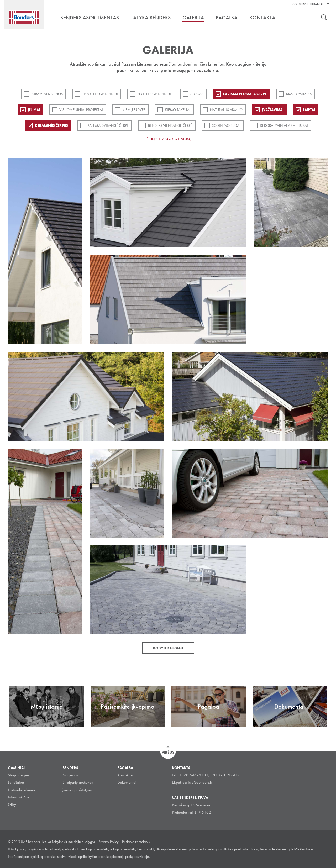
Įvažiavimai (273, 110)
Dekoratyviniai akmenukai (284, 125)
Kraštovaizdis (299, 94)
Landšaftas (16, 782)
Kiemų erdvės (134, 110)
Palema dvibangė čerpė (108, 125)
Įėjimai (34, 110)
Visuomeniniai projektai (81, 110)
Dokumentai (127, 782)
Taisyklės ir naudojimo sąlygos (73, 842)
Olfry (12, 804)
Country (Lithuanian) (309, 4)
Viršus (168, 752)
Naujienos (70, 775)
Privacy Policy (109, 842)
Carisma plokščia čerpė (245, 94)
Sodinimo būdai (226, 125)
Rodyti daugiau (168, 648)
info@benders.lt (200, 782)
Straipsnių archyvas (78, 782)
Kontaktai (125, 775)
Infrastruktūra (18, 797)
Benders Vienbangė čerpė (170, 125)
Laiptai (309, 110)
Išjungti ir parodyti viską (168, 139)
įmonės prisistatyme (78, 790)
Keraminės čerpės (51, 125)
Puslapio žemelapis (136, 842)
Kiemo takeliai (178, 110)
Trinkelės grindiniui (100, 94)
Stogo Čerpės (19, 775)
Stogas (197, 94)
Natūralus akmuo (226, 110)
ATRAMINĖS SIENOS (47, 94)
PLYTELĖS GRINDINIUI (154, 94)
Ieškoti (324, 18)
